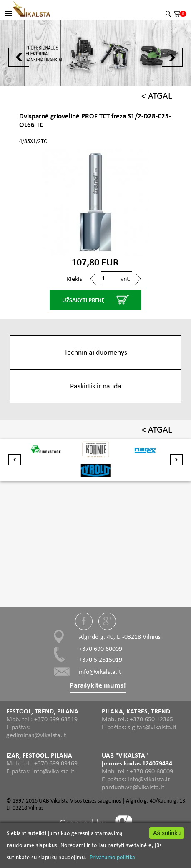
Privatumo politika (113, 857)
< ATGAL (157, 96)
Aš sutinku (167, 833)
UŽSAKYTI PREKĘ (83, 300)
